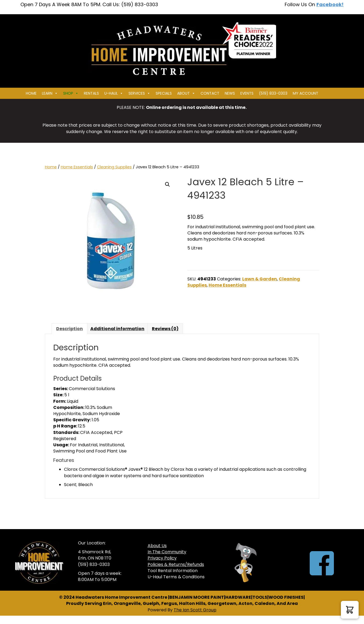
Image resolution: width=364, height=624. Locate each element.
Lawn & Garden (260, 279)
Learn (50, 93)
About (186, 93)
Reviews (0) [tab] (165, 329)
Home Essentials (77, 167)
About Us (157, 546)
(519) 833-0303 (273, 93)
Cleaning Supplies (114, 167)
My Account (306, 93)
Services (139, 93)
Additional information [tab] (117, 329)
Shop (71, 93)
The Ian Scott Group (195, 610)
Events (247, 93)
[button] (167, 184)
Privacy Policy (162, 558)
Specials (164, 93)
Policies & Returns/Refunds (176, 564)
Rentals (91, 93)
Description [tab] (69, 329)
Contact (210, 93)
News (230, 93)
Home (31, 93)
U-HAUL (114, 93)
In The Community (167, 552)
